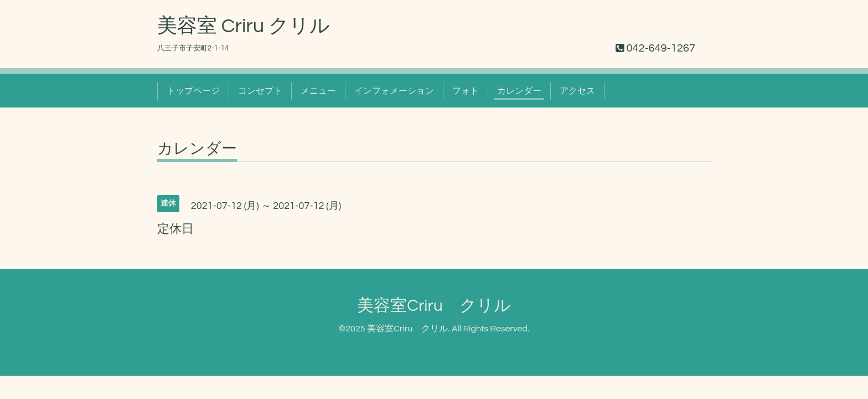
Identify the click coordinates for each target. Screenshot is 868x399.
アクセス (577, 91)
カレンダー (519, 91)
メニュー (318, 91)
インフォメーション (394, 91)
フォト (466, 91)
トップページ (193, 91)
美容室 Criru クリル (244, 26)
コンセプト (260, 91)
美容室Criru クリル (434, 306)
